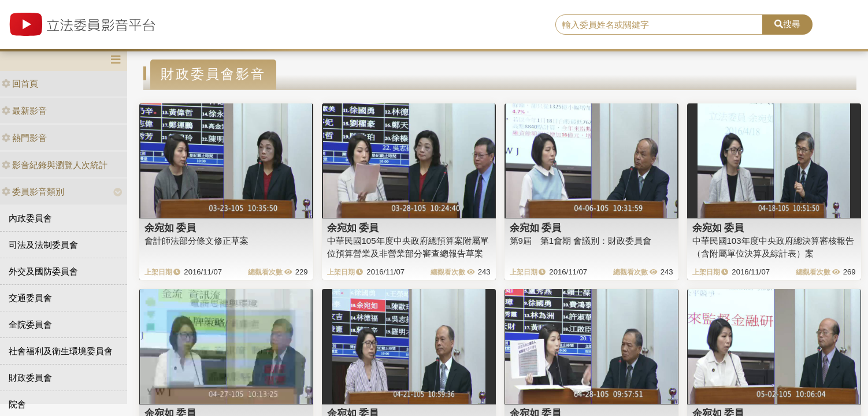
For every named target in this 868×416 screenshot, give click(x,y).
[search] (659, 25)
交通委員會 (30, 298)
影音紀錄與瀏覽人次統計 (55, 165)
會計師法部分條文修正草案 (196, 241)
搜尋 (787, 24)
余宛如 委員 (170, 228)
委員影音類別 (33, 192)
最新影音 (24, 111)
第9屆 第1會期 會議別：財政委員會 (581, 241)
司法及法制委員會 (43, 245)
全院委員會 (30, 324)
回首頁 (20, 83)
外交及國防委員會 (43, 271)
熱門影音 (24, 138)
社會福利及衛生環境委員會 (61, 351)
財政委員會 (30, 378)
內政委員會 (30, 218)
